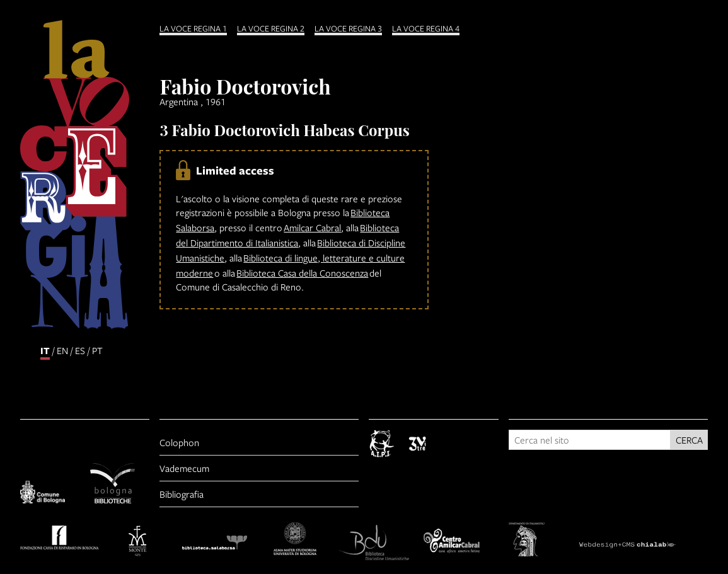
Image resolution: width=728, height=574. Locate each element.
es (80, 350)
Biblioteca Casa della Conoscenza (302, 273)
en (62, 350)
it (45, 351)
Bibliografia (182, 494)
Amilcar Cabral (312, 227)
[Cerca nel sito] (590, 440)
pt (97, 350)
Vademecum (184, 468)
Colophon (179, 442)
